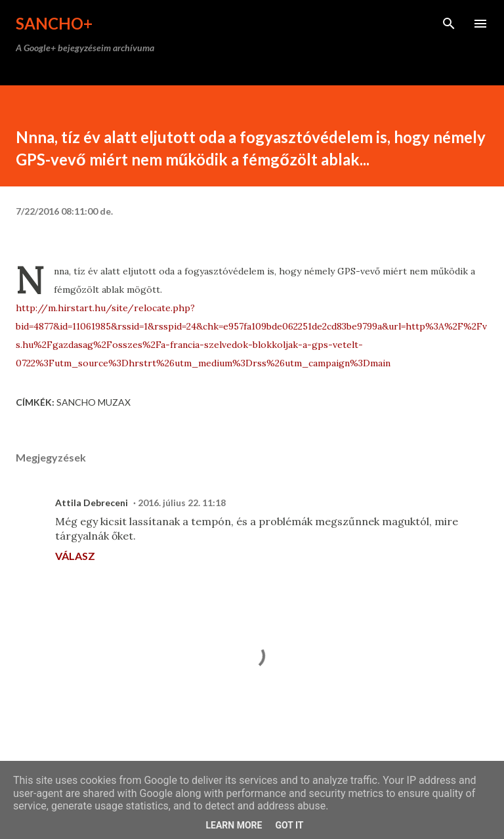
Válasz (75, 556)
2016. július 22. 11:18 (182, 503)
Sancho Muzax (94, 402)
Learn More (234, 825)
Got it (289, 825)
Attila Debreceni (92, 503)
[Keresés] (449, 24)
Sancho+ (54, 23)
